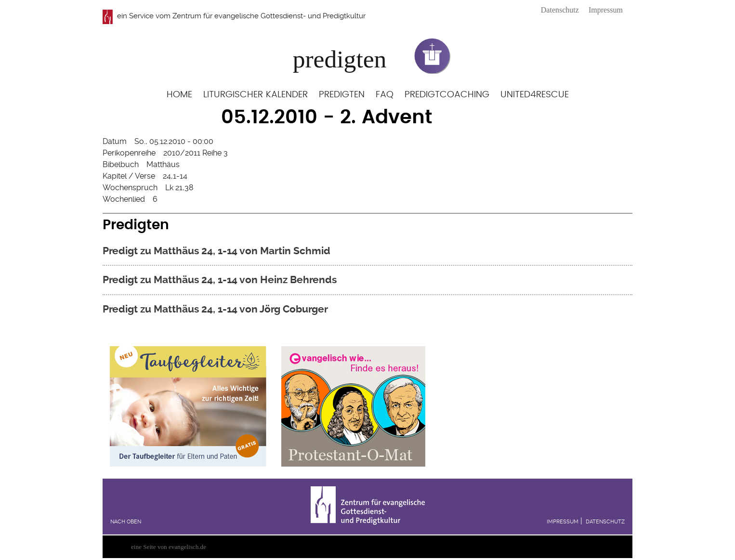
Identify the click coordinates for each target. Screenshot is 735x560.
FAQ (385, 95)
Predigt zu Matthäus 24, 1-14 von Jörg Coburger (215, 309)
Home (179, 95)
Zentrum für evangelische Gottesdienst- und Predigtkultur (269, 16)
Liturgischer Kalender (256, 95)
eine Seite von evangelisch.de (169, 547)
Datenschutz (560, 10)
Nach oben (126, 522)
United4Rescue (535, 95)
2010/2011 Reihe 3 (196, 153)
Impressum (606, 10)
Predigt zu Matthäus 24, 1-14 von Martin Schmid (217, 251)
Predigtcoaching (447, 95)
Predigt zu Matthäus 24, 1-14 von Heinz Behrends (220, 280)
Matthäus (163, 164)
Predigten (342, 95)
